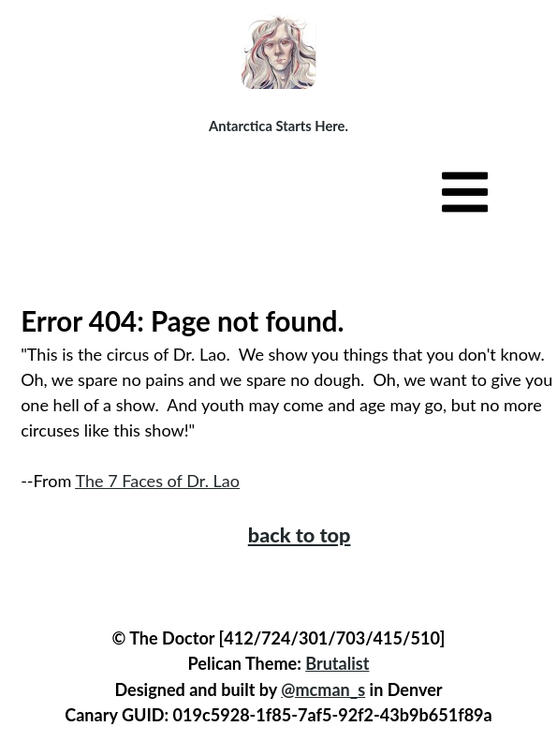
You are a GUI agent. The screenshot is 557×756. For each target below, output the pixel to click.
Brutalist (337, 663)
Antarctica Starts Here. (278, 126)
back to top (300, 535)
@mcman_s (323, 689)
